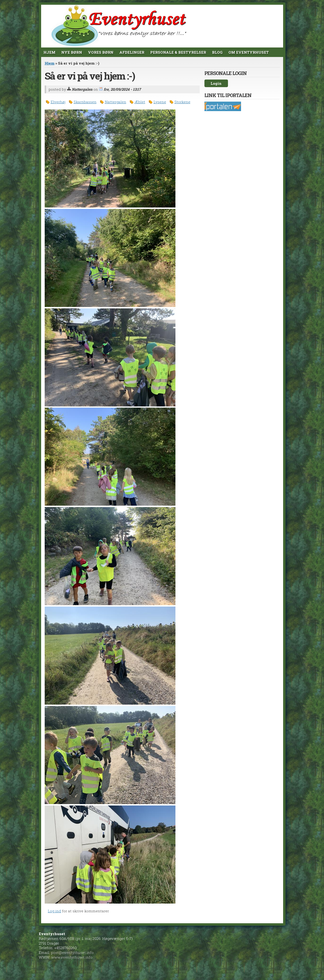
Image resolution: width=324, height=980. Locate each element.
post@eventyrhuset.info (72, 952)
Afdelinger (132, 52)
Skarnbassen (85, 102)
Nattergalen (116, 102)
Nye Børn (72, 52)
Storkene (182, 102)
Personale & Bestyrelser (178, 52)
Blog (217, 52)
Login (216, 83)
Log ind (54, 911)
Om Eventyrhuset (249, 52)
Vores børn (101, 52)
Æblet (140, 102)
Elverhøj (58, 102)
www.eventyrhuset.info (72, 957)
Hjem (49, 52)
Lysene (160, 102)
